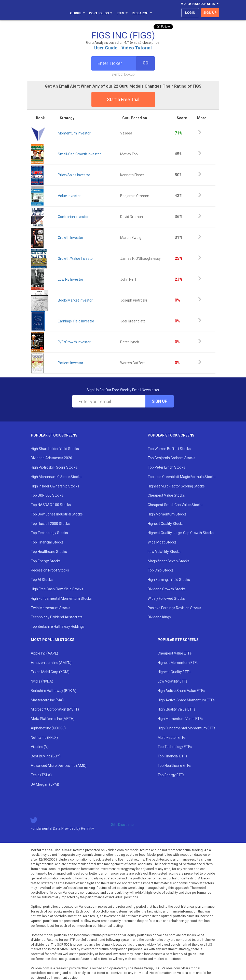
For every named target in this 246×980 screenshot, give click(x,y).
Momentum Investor (74, 133)
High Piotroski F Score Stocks (54, 467)
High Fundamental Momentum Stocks (61, 598)
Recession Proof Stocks (50, 570)
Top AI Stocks (42, 580)
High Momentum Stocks (167, 514)
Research (142, 13)
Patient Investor (71, 363)
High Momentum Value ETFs (180, 719)
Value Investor (69, 196)
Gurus (77, 13)
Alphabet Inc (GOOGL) (48, 728)
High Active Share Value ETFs (181, 691)
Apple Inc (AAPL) (44, 653)
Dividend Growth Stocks (167, 589)
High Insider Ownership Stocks (55, 486)
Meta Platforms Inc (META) (53, 719)
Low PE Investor (71, 279)
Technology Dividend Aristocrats (57, 617)
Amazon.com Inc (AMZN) (51, 663)
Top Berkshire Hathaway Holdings (58, 627)
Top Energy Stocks (46, 561)
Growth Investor (71, 238)
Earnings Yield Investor (76, 321)
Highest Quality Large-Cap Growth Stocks (181, 533)
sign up (210, 13)
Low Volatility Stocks (164, 552)
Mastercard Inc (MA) (47, 700)
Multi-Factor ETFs (172, 738)
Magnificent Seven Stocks (169, 561)
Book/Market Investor (75, 300)
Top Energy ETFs (171, 775)
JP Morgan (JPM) (45, 784)
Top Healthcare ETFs (174, 766)
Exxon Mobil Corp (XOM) (50, 672)
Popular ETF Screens (178, 640)
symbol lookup (123, 74)
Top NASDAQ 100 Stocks (51, 505)
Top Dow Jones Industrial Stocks (57, 514)
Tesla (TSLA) (41, 775)
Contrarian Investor (73, 217)
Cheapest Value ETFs (175, 653)
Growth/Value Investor (76, 258)
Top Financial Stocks (47, 542)
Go (146, 63)
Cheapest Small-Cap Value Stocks (175, 505)
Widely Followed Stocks (166, 598)
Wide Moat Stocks (162, 542)
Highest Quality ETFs (174, 672)
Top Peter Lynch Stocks (166, 467)
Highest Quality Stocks (166, 524)
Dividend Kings (159, 617)
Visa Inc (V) (40, 747)
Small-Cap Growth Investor (79, 154)
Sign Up (160, 401)
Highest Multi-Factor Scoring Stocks (176, 486)
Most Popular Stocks (53, 640)
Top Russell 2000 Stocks (50, 524)
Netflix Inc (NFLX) (44, 738)
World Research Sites (200, 4)
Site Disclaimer (123, 825)
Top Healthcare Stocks (49, 552)
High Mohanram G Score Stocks (56, 477)
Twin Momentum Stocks (51, 608)
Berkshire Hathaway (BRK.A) (54, 691)
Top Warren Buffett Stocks (169, 449)
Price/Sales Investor (74, 175)
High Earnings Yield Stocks (169, 580)
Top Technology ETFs (175, 747)
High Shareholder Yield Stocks (55, 449)
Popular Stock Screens (54, 435)
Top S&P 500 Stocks (47, 495)
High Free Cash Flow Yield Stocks (57, 589)
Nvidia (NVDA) (42, 681)
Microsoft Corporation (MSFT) (55, 709)
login (190, 13)
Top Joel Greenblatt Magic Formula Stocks (182, 477)
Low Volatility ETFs (173, 681)
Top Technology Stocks (49, 533)
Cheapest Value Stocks (166, 495)
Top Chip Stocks (161, 570)
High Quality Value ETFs (176, 709)
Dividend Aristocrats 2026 (51, 458)
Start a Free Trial (123, 99)
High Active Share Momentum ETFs (186, 700)
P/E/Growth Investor (74, 342)
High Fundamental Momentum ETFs (187, 728)
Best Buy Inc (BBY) (46, 756)
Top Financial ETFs (172, 756)
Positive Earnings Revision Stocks (174, 608)
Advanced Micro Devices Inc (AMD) (59, 766)
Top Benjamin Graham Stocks (172, 458)
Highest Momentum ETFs (178, 663)
